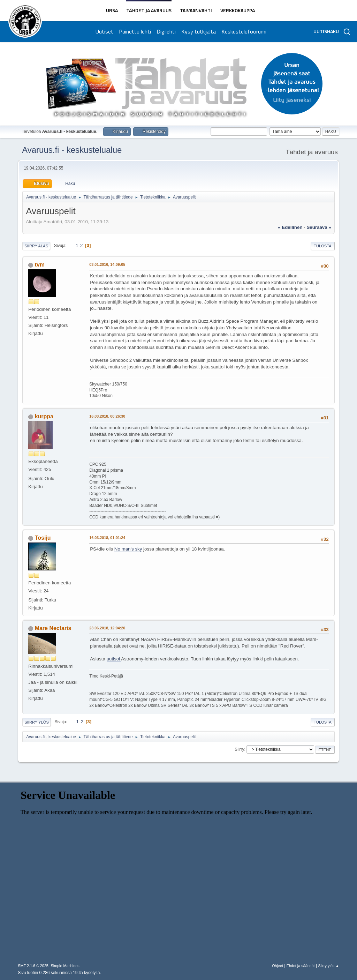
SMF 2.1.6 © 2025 (33, 966)
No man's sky (128, 549)
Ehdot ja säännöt (301, 966)
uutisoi (114, 659)
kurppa (44, 416)
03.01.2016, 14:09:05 (107, 264)
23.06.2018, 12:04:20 (107, 628)
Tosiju (43, 538)
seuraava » (319, 227)
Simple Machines (65, 966)
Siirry (239, 749)
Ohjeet (278, 966)
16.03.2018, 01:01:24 (107, 538)
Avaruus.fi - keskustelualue (72, 150)
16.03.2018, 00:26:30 (107, 416)
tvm (40, 265)
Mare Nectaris (53, 628)
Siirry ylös (37, 722)
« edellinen (290, 227)
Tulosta (323, 246)
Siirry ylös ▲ (328, 966)
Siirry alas (36, 246)
